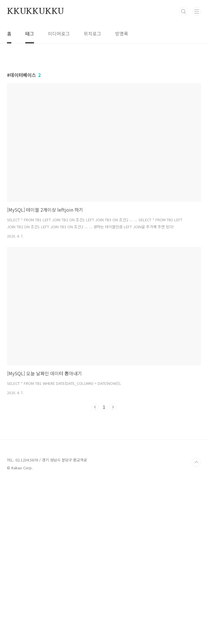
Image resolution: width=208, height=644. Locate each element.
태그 (30, 33)
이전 (95, 489)
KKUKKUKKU (35, 12)
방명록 (122, 33)
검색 (184, 12)
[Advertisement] (104, 103)
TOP (196, 625)
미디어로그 (59, 33)
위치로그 (92, 33)
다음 (113, 489)
